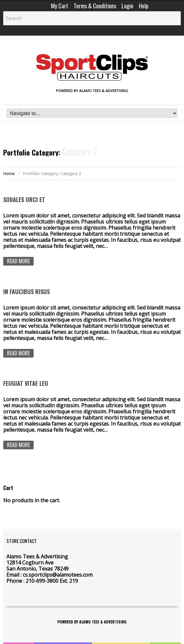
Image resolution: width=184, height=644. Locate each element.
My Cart (60, 6)
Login (127, 6)
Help (144, 6)
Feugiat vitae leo (26, 383)
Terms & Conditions (95, 6)
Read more (18, 261)
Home (9, 174)
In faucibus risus (26, 292)
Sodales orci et (24, 199)
